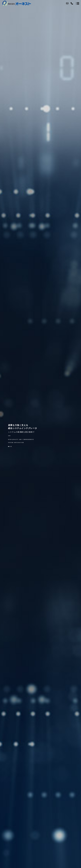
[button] (8, 446)
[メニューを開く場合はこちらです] (78, 3)
